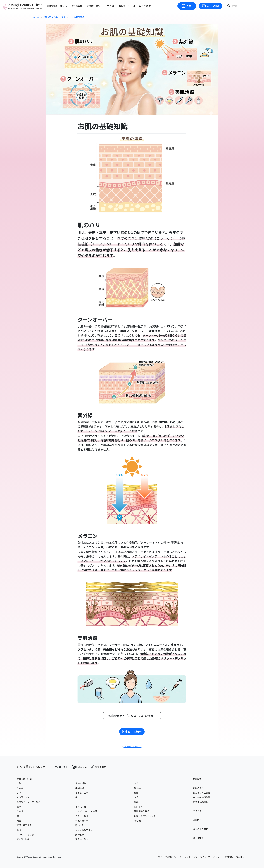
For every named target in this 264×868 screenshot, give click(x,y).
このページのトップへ (133, 746)
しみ (19, 792)
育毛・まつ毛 (82, 821)
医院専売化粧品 (142, 811)
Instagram (79, 767)
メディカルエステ (84, 830)
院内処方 (139, 807)
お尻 (136, 797)
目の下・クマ (23, 797)
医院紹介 (124, 6)
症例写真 (77, 6)
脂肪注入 (80, 825)
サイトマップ (191, 857)
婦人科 (137, 788)
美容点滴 (80, 788)
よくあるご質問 (142, 6)
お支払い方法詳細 (202, 793)
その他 (137, 821)
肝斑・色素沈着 (24, 825)
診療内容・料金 (24, 779)
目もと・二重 (82, 793)
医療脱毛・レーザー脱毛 (28, 802)
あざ (136, 783)
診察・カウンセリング (145, 816)
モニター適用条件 (202, 797)
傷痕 (136, 793)
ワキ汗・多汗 (82, 816)
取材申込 (240, 857)
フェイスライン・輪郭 (86, 811)
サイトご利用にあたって (170, 857)
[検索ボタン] (229, 6)
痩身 (19, 806)
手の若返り (81, 783)
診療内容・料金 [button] (57, 6)
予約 (187, 6)
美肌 (19, 820)
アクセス (109, 6)
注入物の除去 (82, 839)
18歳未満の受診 (201, 802)
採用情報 (229, 857)
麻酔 (136, 802)
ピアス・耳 (81, 807)
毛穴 (19, 830)
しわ (19, 783)
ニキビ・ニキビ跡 (25, 834)
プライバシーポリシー (211, 857)
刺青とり (80, 835)
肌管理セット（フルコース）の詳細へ (132, 716)
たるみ (20, 788)
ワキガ (20, 811)
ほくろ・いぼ (23, 839)
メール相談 (211, 6)
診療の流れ (93, 6)
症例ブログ (98, 767)
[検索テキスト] (246, 6)
